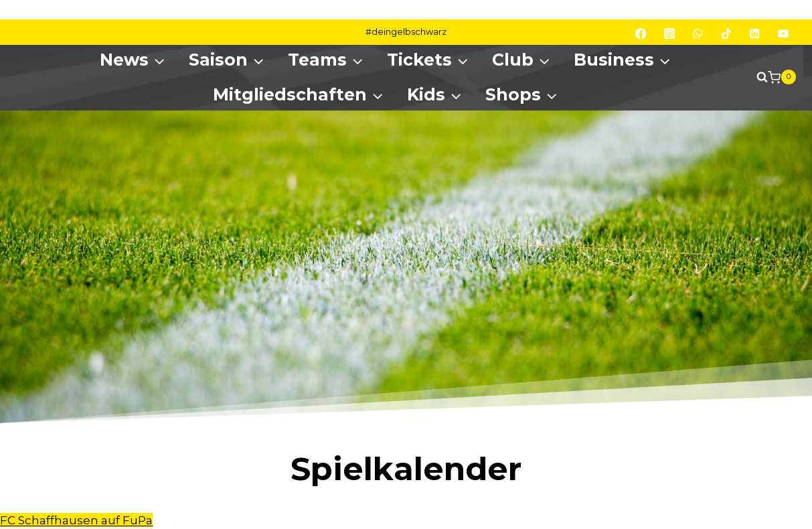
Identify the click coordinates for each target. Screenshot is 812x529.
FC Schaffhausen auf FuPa (76, 520)
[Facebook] (641, 34)
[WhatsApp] (698, 34)
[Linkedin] (755, 34)
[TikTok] (727, 34)
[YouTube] (784, 34)
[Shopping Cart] (782, 77)
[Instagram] (670, 34)
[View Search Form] (755, 77)
